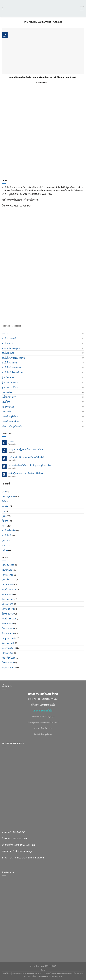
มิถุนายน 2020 (8, 599)
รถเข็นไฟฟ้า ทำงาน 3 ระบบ (13, 358)
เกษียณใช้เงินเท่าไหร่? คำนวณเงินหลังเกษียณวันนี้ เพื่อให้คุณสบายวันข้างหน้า (43, 77)
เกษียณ (5, 550)
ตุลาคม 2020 (7, 594)
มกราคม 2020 (8, 609)
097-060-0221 (20, 288)
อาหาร (5, 545)
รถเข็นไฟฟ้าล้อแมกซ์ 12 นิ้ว (13, 373)
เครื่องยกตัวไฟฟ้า (9, 397)
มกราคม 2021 (8, 584)
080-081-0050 (20, 294)
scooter (5, 333)
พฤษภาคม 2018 (9, 667)
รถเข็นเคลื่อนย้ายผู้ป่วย (11, 348)
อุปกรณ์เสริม (7, 392)
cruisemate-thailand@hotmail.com (27, 313)
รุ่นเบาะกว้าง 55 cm (10, 387)
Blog (43, 970)
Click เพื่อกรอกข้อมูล (22, 307)
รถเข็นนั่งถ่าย (7, 343)
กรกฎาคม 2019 (8, 638)
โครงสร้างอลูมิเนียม (10, 416)
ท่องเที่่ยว (6, 506)
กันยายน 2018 (8, 663)
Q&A (4, 492)
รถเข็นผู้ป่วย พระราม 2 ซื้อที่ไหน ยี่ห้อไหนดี (26, 474)
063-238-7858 (28, 300)
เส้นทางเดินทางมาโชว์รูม (43, 711)
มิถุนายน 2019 (8, 643)
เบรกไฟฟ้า (6, 412)
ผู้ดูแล (4, 516)
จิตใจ (4, 501)
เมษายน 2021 (8, 570)
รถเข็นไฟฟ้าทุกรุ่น (9, 363)
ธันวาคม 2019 (8, 614)
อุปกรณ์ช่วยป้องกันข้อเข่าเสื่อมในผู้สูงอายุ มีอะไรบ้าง (30, 465)
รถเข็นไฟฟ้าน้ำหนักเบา (11, 368)
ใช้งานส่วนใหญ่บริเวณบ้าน (13, 426)
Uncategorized (8, 496)
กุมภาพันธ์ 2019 (9, 658)
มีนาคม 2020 (7, 604)
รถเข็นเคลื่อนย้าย (9, 531)
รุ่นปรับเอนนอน (8, 377)
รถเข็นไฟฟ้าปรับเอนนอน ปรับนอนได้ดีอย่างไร (27, 457)
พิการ (4, 526)
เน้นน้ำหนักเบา (8, 407)
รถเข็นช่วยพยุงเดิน (10, 338)
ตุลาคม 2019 (7, 624)
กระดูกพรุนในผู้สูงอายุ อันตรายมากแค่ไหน (26, 449)
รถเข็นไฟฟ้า (7, 535)
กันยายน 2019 (8, 628)
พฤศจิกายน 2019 (9, 619)
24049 (11, 441)
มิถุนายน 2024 (8, 565)
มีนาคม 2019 (7, 653)
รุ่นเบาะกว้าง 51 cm (10, 382)
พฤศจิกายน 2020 (9, 589)
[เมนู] (3, 8)
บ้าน (4, 511)
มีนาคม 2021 (7, 575)
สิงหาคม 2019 (8, 633)
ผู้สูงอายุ (5, 521)
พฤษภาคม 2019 (9, 648)
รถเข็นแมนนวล (8, 353)
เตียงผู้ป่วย (6, 402)
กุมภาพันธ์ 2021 (9, 580)
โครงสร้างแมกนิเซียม (10, 421)
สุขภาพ (5, 540)
